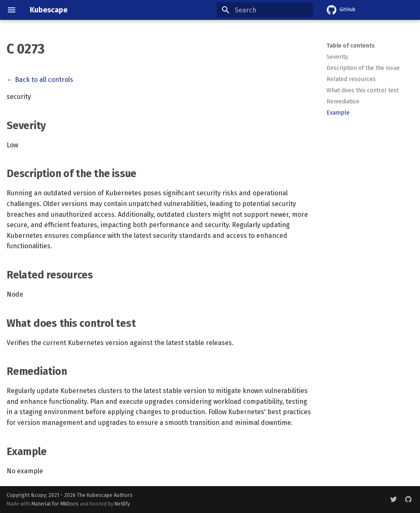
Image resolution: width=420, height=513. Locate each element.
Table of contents (351, 46)
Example (338, 113)
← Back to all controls (40, 80)
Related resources (351, 79)
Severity (337, 57)
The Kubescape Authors (105, 495)
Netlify (122, 504)
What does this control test (363, 90)
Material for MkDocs (56, 504)
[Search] (265, 10)
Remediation (343, 102)
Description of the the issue (363, 68)
